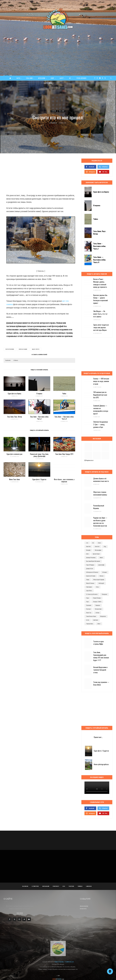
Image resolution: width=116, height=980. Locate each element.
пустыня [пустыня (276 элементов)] (88, 609)
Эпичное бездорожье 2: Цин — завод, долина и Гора (101, 424)
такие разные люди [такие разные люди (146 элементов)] (91, 616)
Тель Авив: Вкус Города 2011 (64, 454)
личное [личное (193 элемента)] (101, 576)
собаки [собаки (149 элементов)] (97, 613)
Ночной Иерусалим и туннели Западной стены (100, 670)
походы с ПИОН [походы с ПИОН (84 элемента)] (97, 602)
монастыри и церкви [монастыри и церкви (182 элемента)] (99, 580)
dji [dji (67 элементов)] (93, 543)
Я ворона (39, 394)
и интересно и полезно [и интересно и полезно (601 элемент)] (92, 572)
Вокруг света (48, 83)
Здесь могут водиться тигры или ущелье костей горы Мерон (101, 327)
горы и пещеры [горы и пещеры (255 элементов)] (90, 565)
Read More (20, 913)
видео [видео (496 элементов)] (101, 558)
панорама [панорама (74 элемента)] (104, 594)
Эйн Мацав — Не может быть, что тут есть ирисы (100, 314)
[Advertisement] (58, 60)
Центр (62, 78)
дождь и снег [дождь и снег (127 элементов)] (90, 569)
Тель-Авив (29, 78)
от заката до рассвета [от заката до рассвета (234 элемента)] (92, 594)
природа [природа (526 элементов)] (98, 605)
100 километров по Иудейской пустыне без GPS (100, 395)
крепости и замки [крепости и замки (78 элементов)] (91, 576)
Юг (70, 78)
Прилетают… (98, 737)
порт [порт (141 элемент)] (88, 602)
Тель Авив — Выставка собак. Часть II (64, 418)
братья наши (23, 349)
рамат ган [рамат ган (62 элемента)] (89, 613)
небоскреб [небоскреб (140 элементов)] (101, 583)
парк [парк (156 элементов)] (88, 598)
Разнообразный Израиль (99, 507)
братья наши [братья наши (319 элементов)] (96, 554)
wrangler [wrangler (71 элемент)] (88, 550)
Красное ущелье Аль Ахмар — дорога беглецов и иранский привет (100, 299)
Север (52, 78)
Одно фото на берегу (14, 394)
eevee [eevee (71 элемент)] (99, 543)
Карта (18, 78)
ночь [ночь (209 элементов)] (97, 587)
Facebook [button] (8, 360)
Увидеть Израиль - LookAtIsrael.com (64, 962)
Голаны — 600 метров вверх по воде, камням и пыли (101, 381)
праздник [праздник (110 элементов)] (89, 605)
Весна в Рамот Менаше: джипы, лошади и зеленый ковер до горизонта (100, 283)
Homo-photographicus (101, 764)
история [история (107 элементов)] (105, 572)
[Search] (111, 78)
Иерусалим (42, 78)
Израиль (54, 111)
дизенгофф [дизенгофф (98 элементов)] (101, 565)
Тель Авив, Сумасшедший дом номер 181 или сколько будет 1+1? (101, 656)
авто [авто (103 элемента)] (87, 554)
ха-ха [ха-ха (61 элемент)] (88, 620)
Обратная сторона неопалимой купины (100, 493)
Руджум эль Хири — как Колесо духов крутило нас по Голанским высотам (100, 522)
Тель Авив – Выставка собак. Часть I (39, 418)
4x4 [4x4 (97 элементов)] (87, 543)
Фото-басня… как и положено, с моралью (64, 481)
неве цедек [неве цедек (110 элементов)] (89, 587)
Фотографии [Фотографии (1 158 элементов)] (98, 550)
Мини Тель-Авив (14, 479)
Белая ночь (83, 909)
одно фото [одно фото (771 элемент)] (89, 591)
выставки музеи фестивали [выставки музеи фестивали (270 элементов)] (93, 561)
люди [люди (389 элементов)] (88, 580)
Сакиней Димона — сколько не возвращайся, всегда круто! (101, 410)
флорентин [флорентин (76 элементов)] (103, 616)
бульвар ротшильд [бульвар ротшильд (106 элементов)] (91, 558)
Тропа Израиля (81, 78)
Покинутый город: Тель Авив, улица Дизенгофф (39, 455)
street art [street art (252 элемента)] (97, 547)
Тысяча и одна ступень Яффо (98, 643)
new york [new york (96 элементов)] (88, 547)
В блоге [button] (16, 360)
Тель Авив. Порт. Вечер (14, 417)
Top (58, 976)
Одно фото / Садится (39, 479)
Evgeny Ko (54, 123)
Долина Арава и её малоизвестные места (101, 480)
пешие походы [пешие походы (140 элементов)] (97, 598)
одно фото (36, 349)
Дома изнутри (84, 906)
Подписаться (89, 460)
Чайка (64, 394)
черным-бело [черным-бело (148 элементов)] (90, 624)
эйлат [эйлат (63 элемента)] (99, 624)
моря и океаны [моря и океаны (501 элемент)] (90, 583)
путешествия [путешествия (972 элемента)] (98, 609)
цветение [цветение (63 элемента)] (96, 620)
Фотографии (10, 349)
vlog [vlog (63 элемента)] (105, 547)
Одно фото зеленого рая (14, 454)
